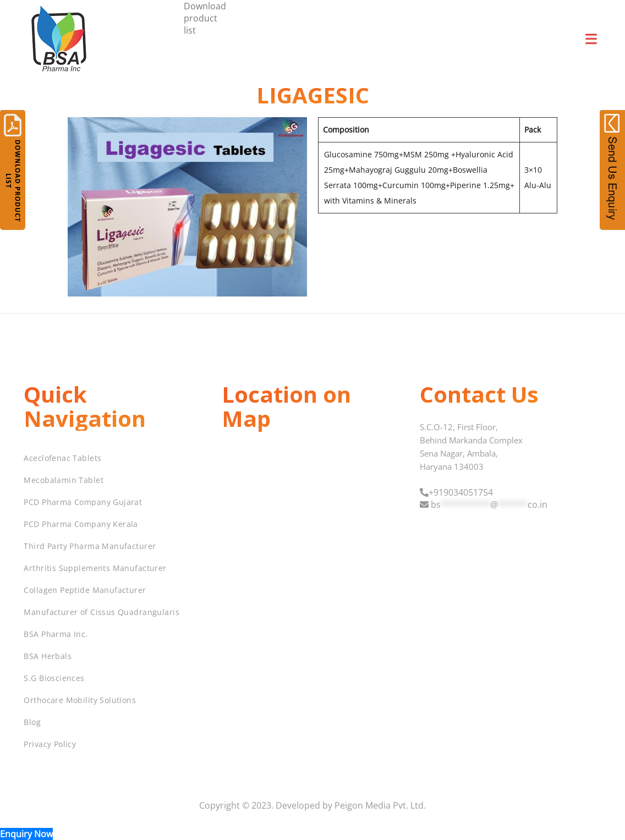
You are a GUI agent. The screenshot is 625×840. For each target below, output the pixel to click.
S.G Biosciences (54, 678)
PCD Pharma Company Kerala (81, 524)
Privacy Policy (50, 744)
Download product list (205, 18)
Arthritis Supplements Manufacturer (95, 568)
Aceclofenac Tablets (62, 458)
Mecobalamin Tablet (64, 480)
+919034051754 (461, 492)
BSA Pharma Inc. (56, 634)
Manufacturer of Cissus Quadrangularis (102, 612)
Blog (32, 722)
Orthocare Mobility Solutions (80, 700)
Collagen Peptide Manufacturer (85, 590)
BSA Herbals (48, 656)
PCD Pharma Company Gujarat (83, 502)
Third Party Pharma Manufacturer (90, 546)
